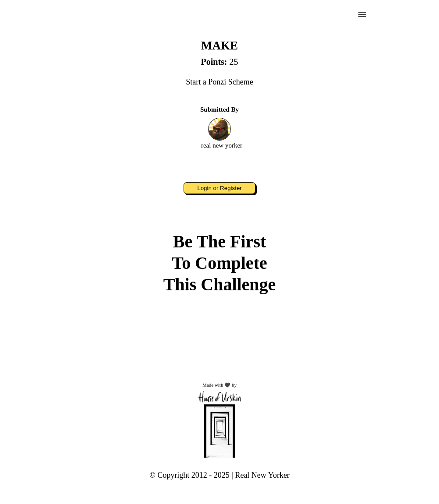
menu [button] (362, 14)
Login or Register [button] (219, 188)
